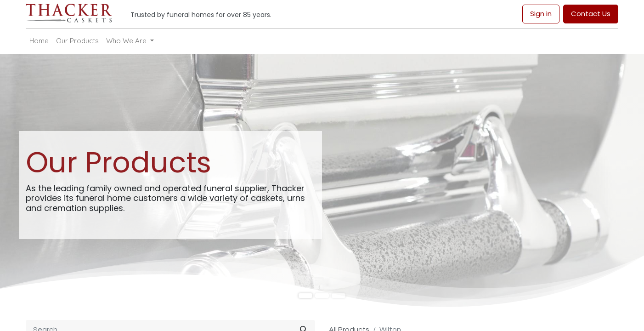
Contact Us (591, 14)
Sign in (541, 14)
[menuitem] (39, 41)
